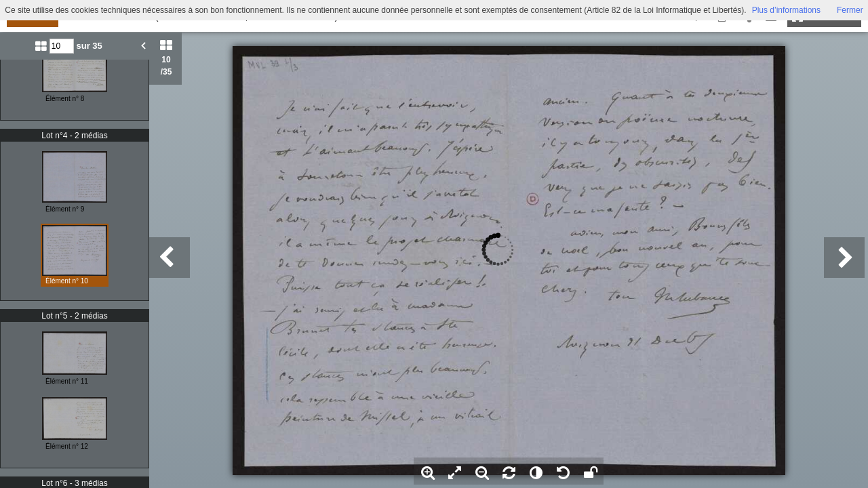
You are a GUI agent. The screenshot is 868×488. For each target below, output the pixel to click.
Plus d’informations (786, 10)
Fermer (850, 10)
